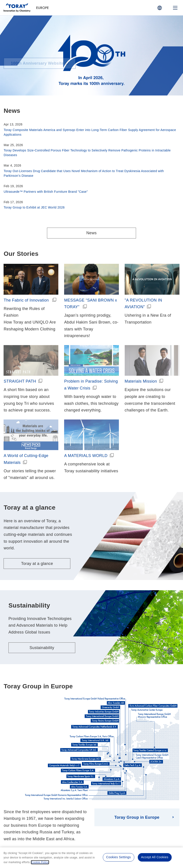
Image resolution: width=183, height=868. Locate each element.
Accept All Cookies (155, 857)
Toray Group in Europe (137, 769)
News (91, 233)
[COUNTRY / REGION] (160, 8)
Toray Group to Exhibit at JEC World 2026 (34, 207)
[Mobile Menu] (175, 8)
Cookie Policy (107, 825)
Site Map (129, 825)
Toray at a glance (37, 516)
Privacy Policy (82, 825)
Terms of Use (57, 825)
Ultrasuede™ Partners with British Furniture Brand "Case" (46, 192)
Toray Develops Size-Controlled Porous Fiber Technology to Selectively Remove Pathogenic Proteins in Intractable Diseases (87, 153)
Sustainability (42, 600)
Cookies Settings (119, 857)
